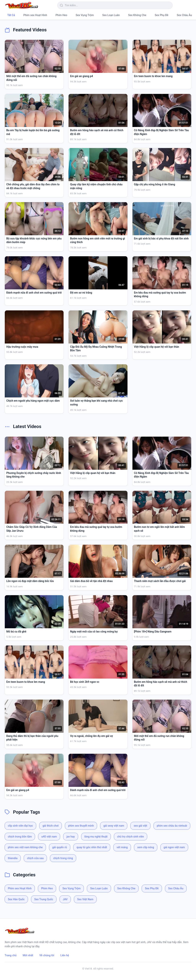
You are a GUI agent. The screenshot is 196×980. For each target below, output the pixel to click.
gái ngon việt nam (174, 847)
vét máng (122, 847)
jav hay (71, 837)
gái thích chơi (51, 826)
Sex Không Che (137, 15)
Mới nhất (28, 955)
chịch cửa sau (35, 858)
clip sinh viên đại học (20, 826)
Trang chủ (11, 955)
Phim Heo (61, 15)
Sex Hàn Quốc (16, 899)
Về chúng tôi (47, 955)
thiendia (13, 858)
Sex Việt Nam (85, 899)
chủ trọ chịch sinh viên (131, 837)
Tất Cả (11, 15)
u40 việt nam (49, 837)
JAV (65, 899)
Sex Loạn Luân (111, 15)
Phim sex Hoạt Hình (35, 15)
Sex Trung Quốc (44, 899)
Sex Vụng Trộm (85, 15)
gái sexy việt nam (114, 826)
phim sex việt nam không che (25, 847)
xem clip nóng (146, 847)
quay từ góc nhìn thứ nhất (92, 847)
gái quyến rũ (60, 847)
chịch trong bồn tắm (20, 837)
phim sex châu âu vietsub (172, 826)
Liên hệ (65, 955)
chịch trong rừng (63, 858)
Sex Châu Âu (184, 15)
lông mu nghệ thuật (96, 837)
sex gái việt (140, 826)
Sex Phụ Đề (161, 15)
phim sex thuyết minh (81, 826)
